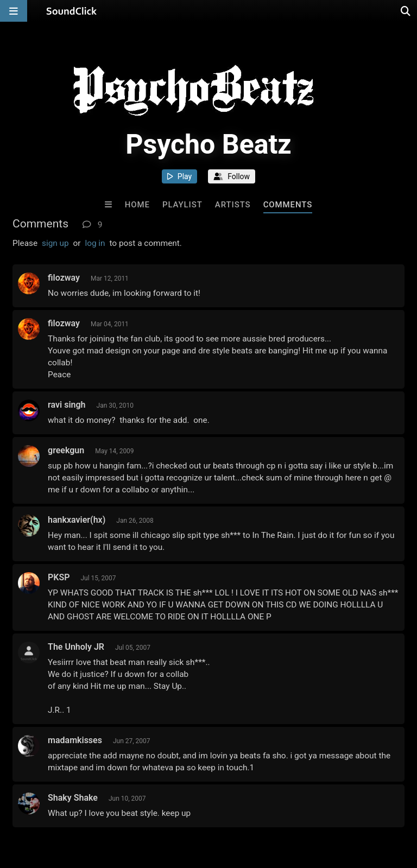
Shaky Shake (73, 798)
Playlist (182, 205)
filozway (64, 278)
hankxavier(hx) (77, 520)
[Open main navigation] (14, 11)
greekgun (66, 450)
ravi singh (67, 405)
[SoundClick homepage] (72, 11)
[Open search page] (406, 11)
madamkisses (75, 740)
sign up (55, 243)
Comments (288, 205)
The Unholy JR (76, 647)
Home (137, 205)
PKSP (59, 577)
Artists (233, 205)
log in (95, 243)
